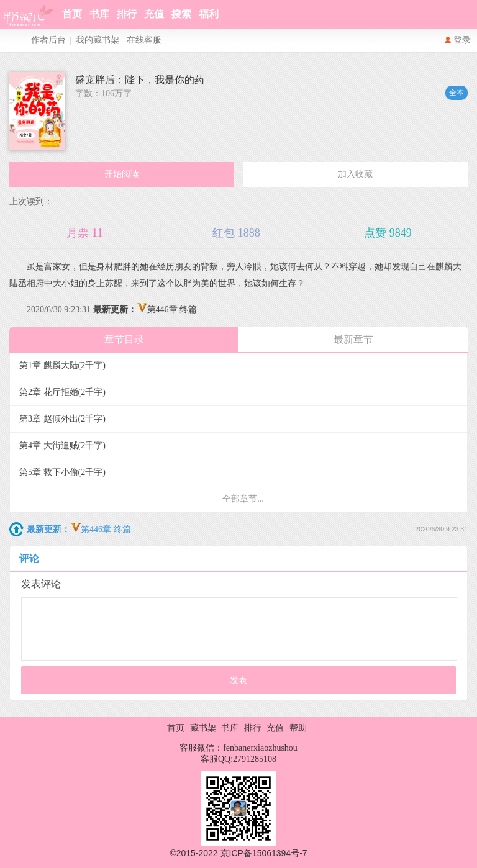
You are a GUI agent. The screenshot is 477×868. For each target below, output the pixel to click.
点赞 (388, 233)
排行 (127, 14)
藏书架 (203, 728)
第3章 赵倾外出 (62, 419)
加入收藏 (355, 174)
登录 (462, 40)
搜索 (181, 14)
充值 (154, 14)
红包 (236, 233)
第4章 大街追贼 (62, 445)
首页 (72, 14)
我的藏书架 (98, 40)
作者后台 (48, 40)
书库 (99, 14)
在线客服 (144, 40)
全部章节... (243, 499)
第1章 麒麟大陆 (62, 365)
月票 (84, 233)
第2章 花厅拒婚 (62, 392)
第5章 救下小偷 (62, 472)
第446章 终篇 (145, 310)
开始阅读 (122, 174)
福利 (209, 14)
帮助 (298, 728)
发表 (238, 680)
